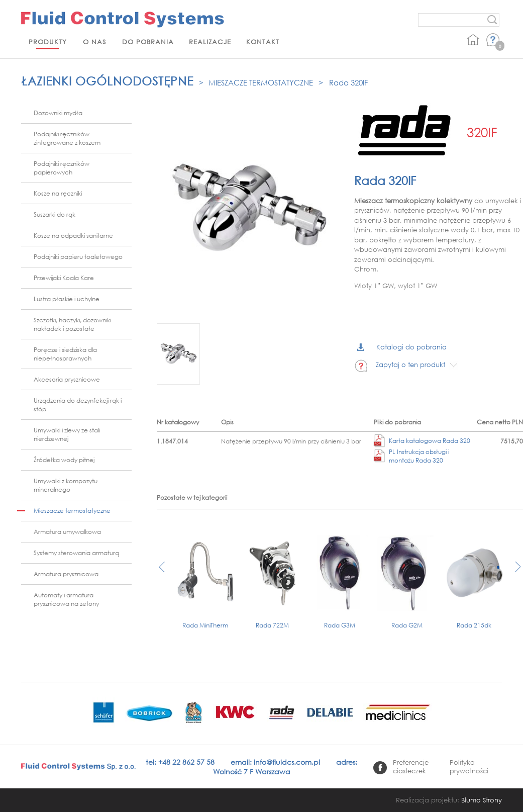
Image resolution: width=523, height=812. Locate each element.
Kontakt (263, 42)
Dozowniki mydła (58, 113)
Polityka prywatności (469, 767)
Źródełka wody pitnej (64, 460)
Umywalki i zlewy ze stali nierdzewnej (67, 434)
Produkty (48, 42)
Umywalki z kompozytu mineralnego (66, 485)
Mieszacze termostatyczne (261, 82)
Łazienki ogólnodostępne (107, 81)
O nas (94, 42)
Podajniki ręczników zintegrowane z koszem (67, 138)
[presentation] (162, 572)
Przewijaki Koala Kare (64, 278)
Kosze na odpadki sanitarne (73, 236)
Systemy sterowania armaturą (76, 553)
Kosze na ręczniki (58, 193)
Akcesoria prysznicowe (67, 379)
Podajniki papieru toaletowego (78, 257)
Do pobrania (148, 42)
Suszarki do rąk (55, 214)
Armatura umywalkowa (67, 532)
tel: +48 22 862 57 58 (180, 762)
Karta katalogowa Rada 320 (422, 441)
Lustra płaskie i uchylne (67, 299)
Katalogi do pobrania (402, 347)
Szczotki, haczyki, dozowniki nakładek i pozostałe (72, 324)
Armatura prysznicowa (66, 574)
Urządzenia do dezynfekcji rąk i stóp (78, 405)
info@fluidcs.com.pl (287, 762)
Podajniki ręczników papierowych (62, 168)
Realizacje (210, 42)
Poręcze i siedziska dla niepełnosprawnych (65, 354)
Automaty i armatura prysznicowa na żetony (66, 599)
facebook (380, 768)
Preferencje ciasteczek (411, 767)
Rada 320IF (348, 82)
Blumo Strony (482, 800)
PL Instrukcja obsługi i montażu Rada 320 (411, 456)
